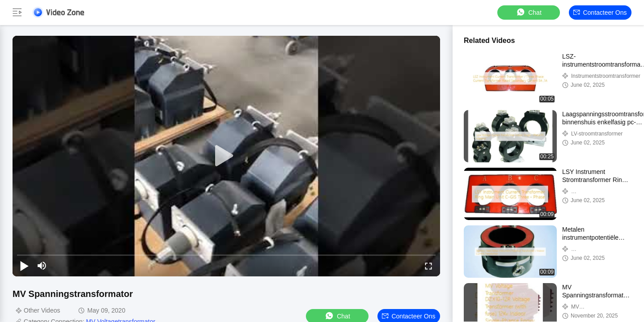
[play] (226, 156)
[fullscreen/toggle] (428, 266)
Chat (529, 12)
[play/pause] (24, 266)
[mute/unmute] (42, 266)
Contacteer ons (600, 13)
